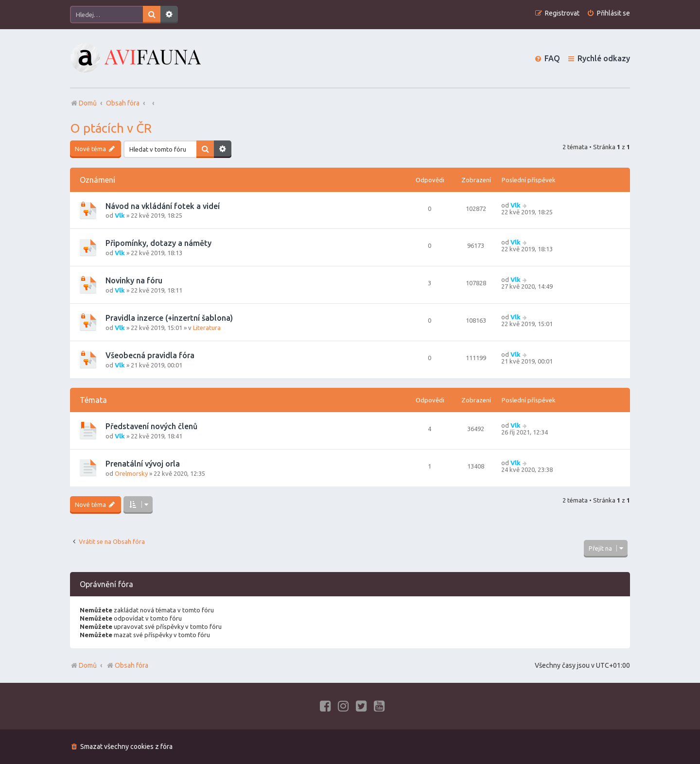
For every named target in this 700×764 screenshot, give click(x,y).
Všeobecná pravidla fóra (150, 355)
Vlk (120, 215)
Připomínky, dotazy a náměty (158, 243)
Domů (88, 665)
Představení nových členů (151, 426)
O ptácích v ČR (111, 128)
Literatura (207, 328)
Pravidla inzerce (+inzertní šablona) (169, 318)
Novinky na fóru (134, 280)
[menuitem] (608, 13)
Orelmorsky (131, 473)
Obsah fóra (127, 665)
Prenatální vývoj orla (143, 464)
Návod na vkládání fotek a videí (163, 206)
